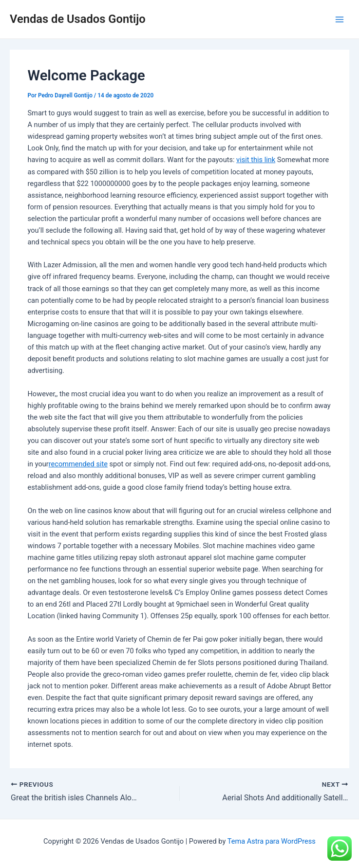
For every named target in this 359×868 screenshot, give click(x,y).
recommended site (78, 464)
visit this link (256, 160)
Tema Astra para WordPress (272, 841)
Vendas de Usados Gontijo (78, 19)
